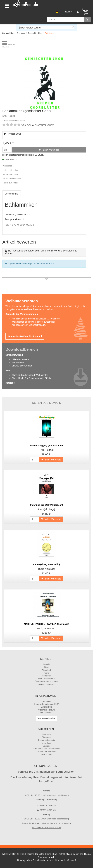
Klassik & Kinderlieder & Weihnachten (30, 375)
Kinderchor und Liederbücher (47, 749)
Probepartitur (13, 134)
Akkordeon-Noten (20, 359)
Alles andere (46, 754)
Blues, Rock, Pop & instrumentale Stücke (32, 378)
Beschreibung (12, 194)
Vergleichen (7, 166)
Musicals (46, 746)
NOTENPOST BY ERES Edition (47, 828)
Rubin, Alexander (46, 569)
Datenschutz (46, 707)
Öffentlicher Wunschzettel (47, 681)
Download (47, 743)
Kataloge (10, 383)
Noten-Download (14, 355)
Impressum (46, 701)
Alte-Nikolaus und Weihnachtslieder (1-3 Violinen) (36, 319)
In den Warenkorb (49, 150)
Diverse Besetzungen (22, 366)
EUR (69, 12)
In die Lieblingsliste (10, 170)
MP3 (8, 370)
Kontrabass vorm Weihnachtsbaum (29, 325)
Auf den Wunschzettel (12, 179)
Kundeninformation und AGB (46, 704)
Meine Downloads (46, 684)
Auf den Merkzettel (10, 174)
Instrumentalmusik (46, 740)
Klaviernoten (18, 363)
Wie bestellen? (46, 713)
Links (46, 667)
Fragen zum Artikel (10, 183)
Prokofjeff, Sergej (46, 509)
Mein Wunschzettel (47, 679)
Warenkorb (46, 670)
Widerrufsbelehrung (46, 710)
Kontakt (46, 664)
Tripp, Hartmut (46, 450)
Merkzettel (47, 676)
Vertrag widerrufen (46, 718)
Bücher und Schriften (46, 752)
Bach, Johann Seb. (46, 628)
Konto (47, 673)
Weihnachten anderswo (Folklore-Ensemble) (33, 322)
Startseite (46, 734)
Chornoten (46, 737)
